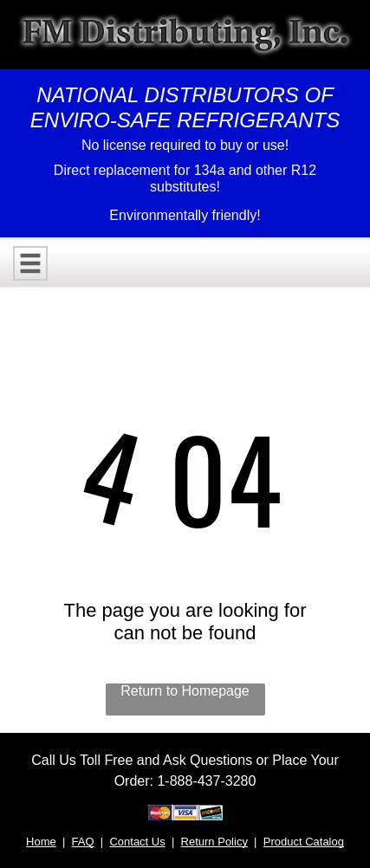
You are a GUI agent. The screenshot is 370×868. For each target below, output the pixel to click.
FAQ (83, 842)
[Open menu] (30, 263)
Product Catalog (304, 842)
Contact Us (137, 842)
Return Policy (214, 842)
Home (41, 842)
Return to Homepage (185, 691)
